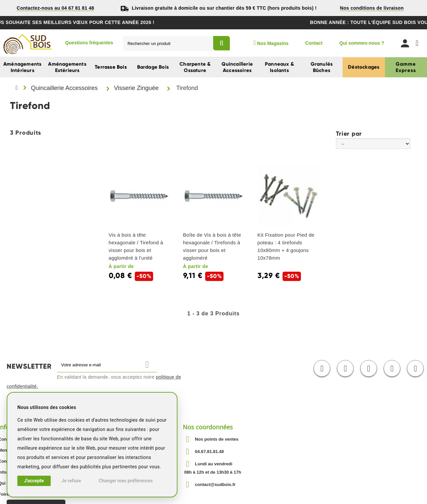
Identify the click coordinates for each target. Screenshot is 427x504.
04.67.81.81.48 (209, 451)
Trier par (349, 133)
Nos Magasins (271, 43)
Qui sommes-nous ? (362, 43)
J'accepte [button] (34, 481)
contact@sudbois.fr (215, 484)
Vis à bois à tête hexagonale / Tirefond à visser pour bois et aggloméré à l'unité (136, 246)
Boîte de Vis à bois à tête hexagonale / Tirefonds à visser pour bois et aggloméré (212, 246)
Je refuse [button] (71, 481)
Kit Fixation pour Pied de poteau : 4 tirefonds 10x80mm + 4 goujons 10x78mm (286, 246)
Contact (314, 43)
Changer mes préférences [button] (126, 481)
